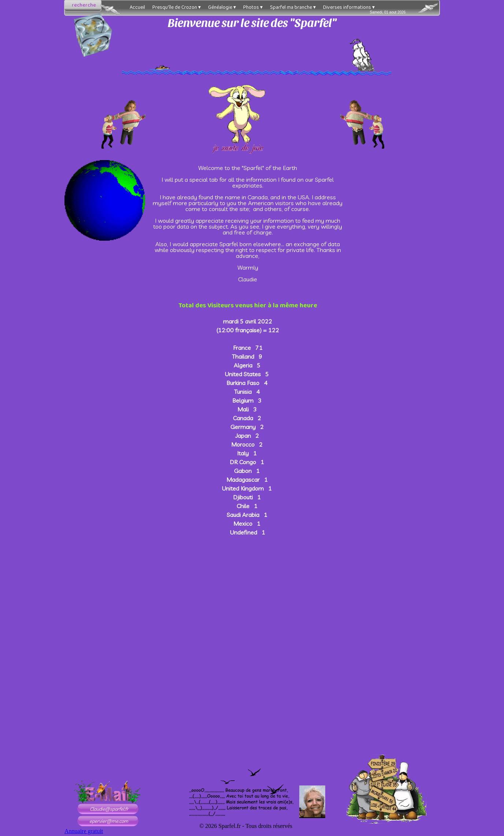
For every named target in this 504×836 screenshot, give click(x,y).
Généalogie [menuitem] (222, 7)
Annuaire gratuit (84, 831)
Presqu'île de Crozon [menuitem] (177, 7)
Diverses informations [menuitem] (349, 7)
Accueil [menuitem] (137, 7)
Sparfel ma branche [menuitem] (293, 7)
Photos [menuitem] (253, 7)
